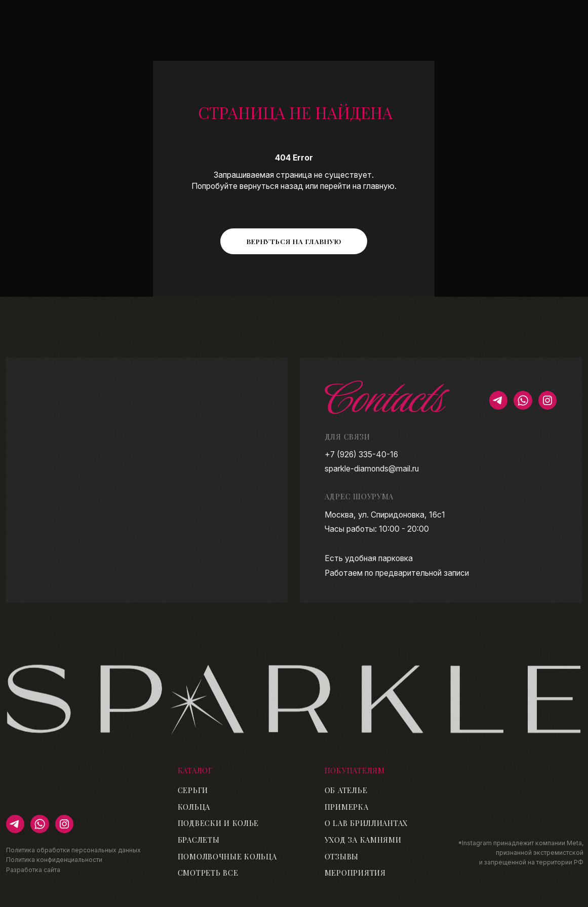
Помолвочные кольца (227, 856)
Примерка (347, 807)
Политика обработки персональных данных (73, 850)
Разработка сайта (33, 870)
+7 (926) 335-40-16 (361, 455)
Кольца (194, 807)
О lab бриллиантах (366, 823)
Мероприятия (355, 873)
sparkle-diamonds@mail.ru (372, 469)
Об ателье (346, 790)
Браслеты (199, 840)
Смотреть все (208, 873)
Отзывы (342, 856)
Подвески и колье (219, 823)
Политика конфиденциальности (54, 860)
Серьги (193, 790)
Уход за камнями (363, 840)
